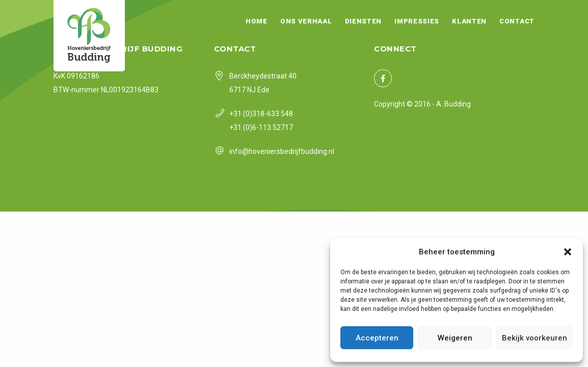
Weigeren (455, 338)
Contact (517, 21)
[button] (568, 252)
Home (257, 21)
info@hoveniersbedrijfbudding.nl (282, 151)
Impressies (417, 21)
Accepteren (377, 338)
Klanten (469, 21)
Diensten (364, 21)
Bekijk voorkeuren (534, 338)
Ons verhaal (306, 21)
